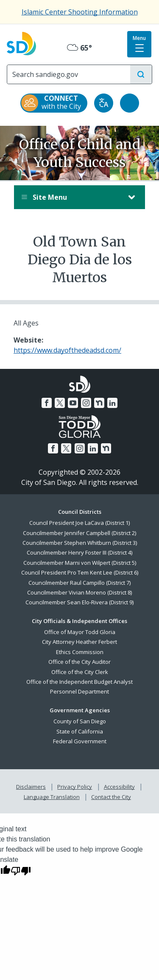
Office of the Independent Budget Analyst (79, 682)
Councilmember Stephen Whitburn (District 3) (80, 543)
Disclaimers (31, 787)
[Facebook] (47, 403)
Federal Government (80, 741)
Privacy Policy (75, 787)
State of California (80, 731)
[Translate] (104, 103)
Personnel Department (79, 691)
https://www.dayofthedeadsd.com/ (67, 350)
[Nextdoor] (99, 403)
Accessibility (119, 787)
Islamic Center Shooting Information (80, 12)
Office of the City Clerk (80, 672)
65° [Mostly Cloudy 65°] (79, 48)
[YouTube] (73, 403)
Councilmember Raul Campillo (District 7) (79, 583)
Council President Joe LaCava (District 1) (79, 523)
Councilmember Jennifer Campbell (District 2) (79, 533)
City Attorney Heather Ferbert (79, 642)
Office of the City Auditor (79, 662)
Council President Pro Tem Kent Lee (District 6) (80, 572)
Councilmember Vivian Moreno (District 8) (79, 592)
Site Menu (71, 197)
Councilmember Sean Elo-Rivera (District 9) (79, 602)
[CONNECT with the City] (54, 103)
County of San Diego (80, 721)
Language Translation (52, 797)
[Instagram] (86, 403)
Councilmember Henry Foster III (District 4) (79, 552)
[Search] (69, 74)
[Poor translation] (21, 870)
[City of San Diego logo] (21, 42)
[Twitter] (60, 403)
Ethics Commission (80, 652)
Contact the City (111, 797)
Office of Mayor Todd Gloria (80, 632)
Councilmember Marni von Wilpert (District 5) (80, 563)
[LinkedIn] (112, 403)
